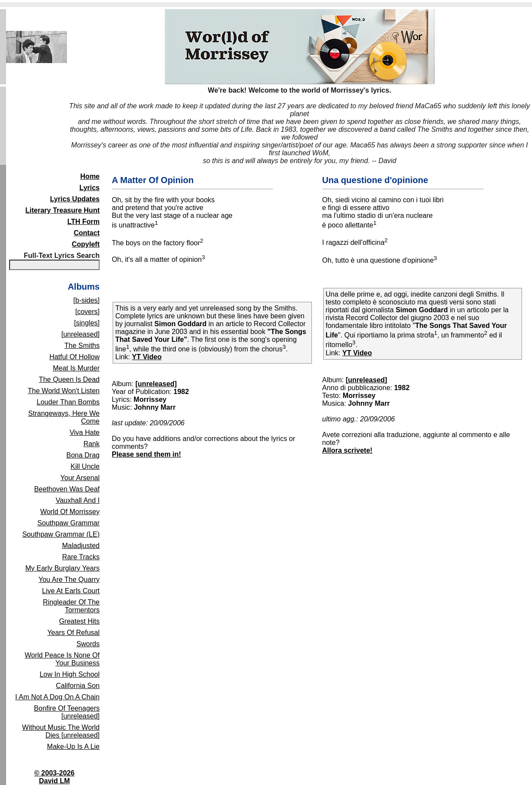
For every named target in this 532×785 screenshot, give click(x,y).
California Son (78, 686)
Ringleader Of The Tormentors (71, 606)
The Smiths (82, 346)
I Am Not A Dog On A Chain (57, 697)
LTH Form (84, 222)
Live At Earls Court (71, 591)
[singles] (87, 323)
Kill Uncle (85, 466)
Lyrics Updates (75, 199)
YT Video (147, 357)
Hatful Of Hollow (74, 357)
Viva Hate (85, 433)
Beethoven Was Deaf (67, 489)
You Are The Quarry (69, 580)
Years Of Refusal (74, 633)
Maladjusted (81, 546)
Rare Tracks (81, 557)
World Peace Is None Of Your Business (62, 659)
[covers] (87, 312)
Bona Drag (83, 455)
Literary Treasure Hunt (62, 210)
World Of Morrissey (70, 512)
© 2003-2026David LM (55, 777)
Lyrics (89, 188)
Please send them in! (146, 454)
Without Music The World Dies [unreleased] (61, 731)
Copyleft (86, 244)
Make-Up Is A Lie (73, 747)
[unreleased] (80, 334)
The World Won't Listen (64, 391)
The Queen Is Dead (69, 379)
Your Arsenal (80, 478)
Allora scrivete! (348, 450)
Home (90, 176)
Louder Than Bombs (68, 402)
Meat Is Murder (76, 368)
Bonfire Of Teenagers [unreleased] (67, 712)
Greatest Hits (79, 621)
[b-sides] (87, 300)
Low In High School (70, 674)
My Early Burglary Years (62, 568)
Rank (92, 444)
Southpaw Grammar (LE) (61, 534)
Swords (88, 644)
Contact (87, 233)
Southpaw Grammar (69, 523)
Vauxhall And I (78, 500)
